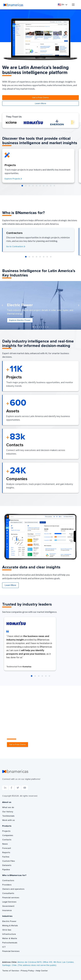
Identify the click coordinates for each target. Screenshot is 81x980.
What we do (8, 807)
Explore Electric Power (20, 320)
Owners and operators (13, 889)
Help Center (42, 971)
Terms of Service (11, 971)
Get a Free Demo (40, 98)
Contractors (8, 881)
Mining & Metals (10, 926)
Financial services (11, 898)
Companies (8, 835)
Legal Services (9, 902)
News (5, 844)
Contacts (7, 840)
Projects (6, 831)
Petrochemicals (10, 943)
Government (8, 906)
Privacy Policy (28, 971)
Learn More (41, 103)
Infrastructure (9, 934)
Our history (8, 812)
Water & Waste (10, 938)
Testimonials (8, 816)
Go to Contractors (16, 247)
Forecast (7, 848)
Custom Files (9, 861)
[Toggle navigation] (73, 5)
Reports (6, 853)
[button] (22, 186)
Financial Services (11, 951)
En (61, 5)
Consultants (8, 893)
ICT (4, 947)
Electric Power (9, 921)
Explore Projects (13, 179)
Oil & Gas (7, 930)
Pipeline (6, 870)
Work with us (8, 820)
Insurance (7, 910)
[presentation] (2, 305)
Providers (7, 885)
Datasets (7, 865)
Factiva (6, 857)
